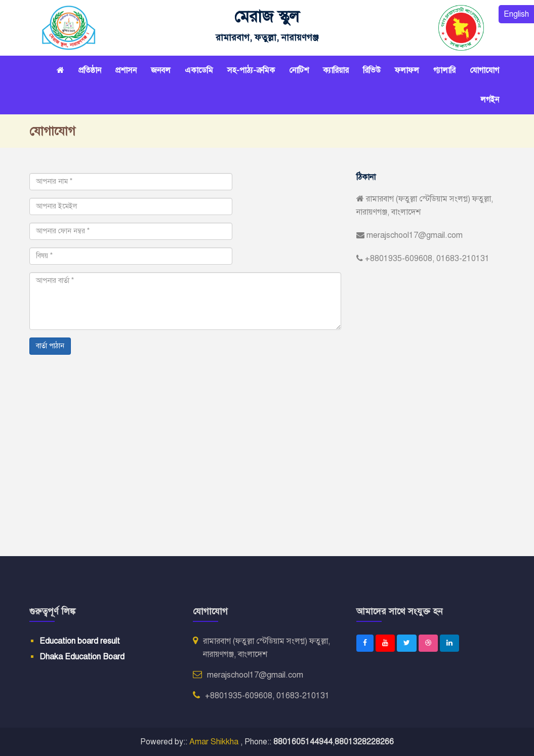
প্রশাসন (126, 70)
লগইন (490, 100)
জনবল (161, 70)
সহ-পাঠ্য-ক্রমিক (251, 70)
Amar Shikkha (215, 742)
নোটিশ (299, 70)
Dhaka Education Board (82, 657)
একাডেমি (199, 70)
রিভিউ (372, 70)
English (516, 14)
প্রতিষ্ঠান (90, 70)
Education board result (80, 641)
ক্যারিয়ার (336, 70)
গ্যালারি (444, 70)
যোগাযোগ (484, 70)
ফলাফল (407, 70)
